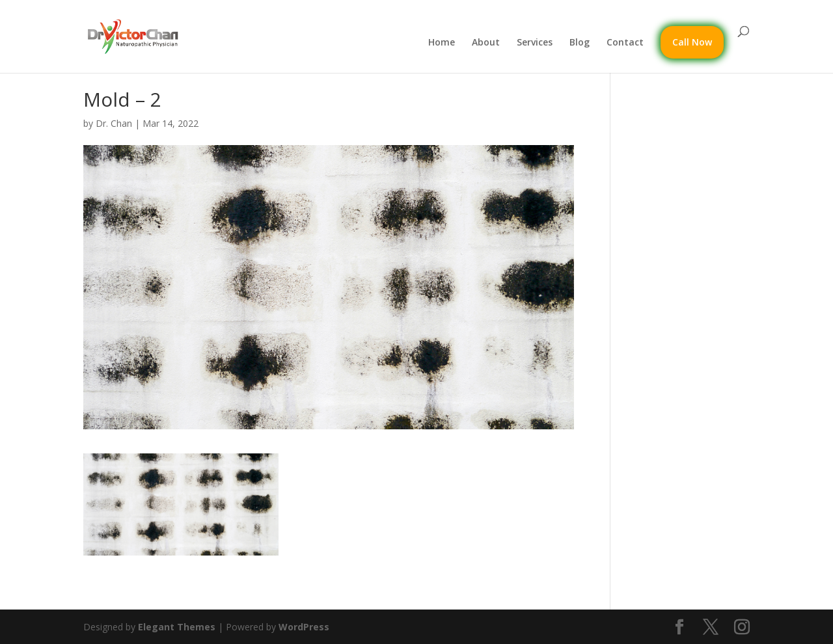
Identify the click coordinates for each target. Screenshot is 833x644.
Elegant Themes (177, 627)
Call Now (692, 42)
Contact (625, 43)
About (486, 43)
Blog (580, 43)
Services (535, 43)
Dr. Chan (114, 123)
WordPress (304, 627)
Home (442, 43)
